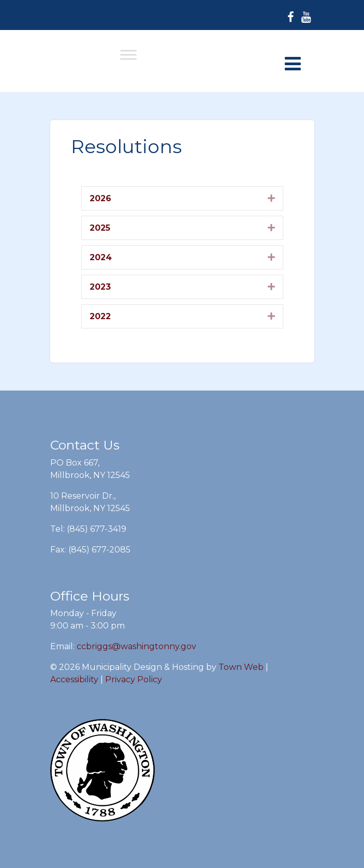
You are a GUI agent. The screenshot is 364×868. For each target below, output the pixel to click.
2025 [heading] (100, 228)
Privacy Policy (134, 679)
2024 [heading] (101, 257)
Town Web (241, 667)
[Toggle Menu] (128, 55)
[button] (271, 198)
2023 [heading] (100, 287)
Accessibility (74, 679)
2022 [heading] (100, 316)
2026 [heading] (100, 198)
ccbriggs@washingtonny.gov (136, 646)
